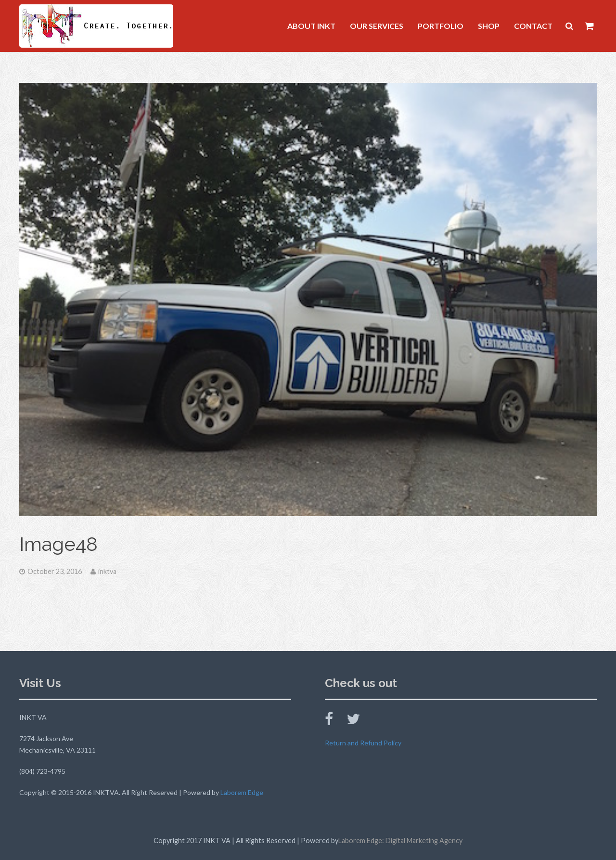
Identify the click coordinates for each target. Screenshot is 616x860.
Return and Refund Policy (363, 743)
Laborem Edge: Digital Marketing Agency (400, 840)
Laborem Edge (242, 792)
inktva (107, 571)
